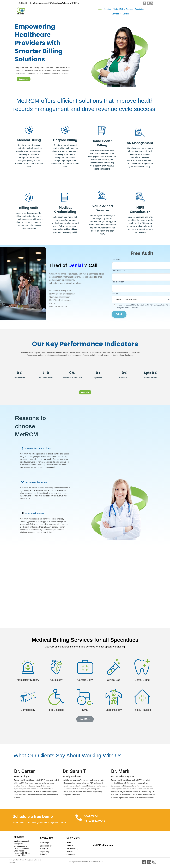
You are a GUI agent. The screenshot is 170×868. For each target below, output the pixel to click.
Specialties (140, 9)
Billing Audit (18, 844)
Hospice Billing (20, 855)
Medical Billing (72, 848)
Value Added (19, 851)
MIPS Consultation (21, 849)
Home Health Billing (22, 853)
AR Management (20, 846)
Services (116, 14)
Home (99, 9)
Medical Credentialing (22, 841)
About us (107, 9)
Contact (126, 14)
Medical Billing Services (123, 9)
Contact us (71, 854)
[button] (116, 14)
